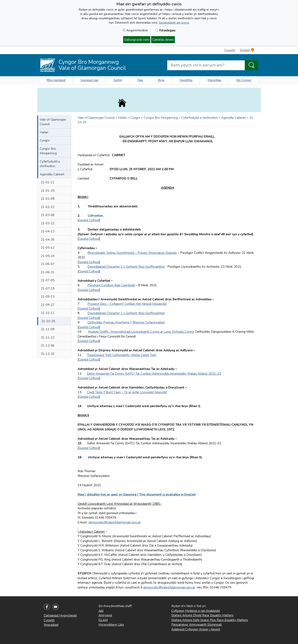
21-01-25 (48, 191)
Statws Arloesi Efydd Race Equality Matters (202, 615)
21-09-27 (48, 305)
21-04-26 (48, 240)
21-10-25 (48, 321)
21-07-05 (48, 280)
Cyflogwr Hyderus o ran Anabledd (196, 611)
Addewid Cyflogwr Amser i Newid (196, 629)
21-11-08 (48, 329)
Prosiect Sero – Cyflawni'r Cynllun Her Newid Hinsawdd (127, 304)
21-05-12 (48, 248)
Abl (101, 611)
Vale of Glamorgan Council (53, 122)
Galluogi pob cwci (137, 40)
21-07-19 (48, 289)
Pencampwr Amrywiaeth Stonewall (197, 625)
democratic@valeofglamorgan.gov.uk (114, 522)
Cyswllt (230, 50)
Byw (161, 80)
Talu (140, 80)
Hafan (44, 132)
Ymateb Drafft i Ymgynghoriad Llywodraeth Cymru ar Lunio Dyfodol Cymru (141, 332)
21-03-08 (48, 215)
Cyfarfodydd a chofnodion (50, 164)
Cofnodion (95, 216)
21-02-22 (48, 207)
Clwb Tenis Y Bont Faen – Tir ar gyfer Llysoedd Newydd (127, 392)
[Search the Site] (252, 65)
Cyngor (45, 140)
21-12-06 (48, 346)
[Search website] (206, 65)
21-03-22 (48, 223)
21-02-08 (48, 199)
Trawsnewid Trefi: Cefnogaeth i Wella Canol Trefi (121, 355)
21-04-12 (48, 231)
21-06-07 (48, 264)
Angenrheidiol (135, 30)
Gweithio (186, 80)
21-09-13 (48, 297)
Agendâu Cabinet (52, 174)
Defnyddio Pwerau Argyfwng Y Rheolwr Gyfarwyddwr (126, 322)
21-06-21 (48, 272)
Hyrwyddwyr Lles (111, 625)
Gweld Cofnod (89, 220)
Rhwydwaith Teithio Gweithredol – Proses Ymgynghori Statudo (132, 253)
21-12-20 (48, 354)
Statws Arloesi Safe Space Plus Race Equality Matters (210, 620)
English (247, 50)
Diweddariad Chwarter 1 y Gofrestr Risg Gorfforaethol (126, 267)
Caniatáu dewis (163, 40)
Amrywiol (105, 615)
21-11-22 (48, 337)
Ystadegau (165, 30)
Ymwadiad (51, 625)
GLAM (103, 620)
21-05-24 (48, 256)
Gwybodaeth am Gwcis (174, 23)
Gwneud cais (90, 80)
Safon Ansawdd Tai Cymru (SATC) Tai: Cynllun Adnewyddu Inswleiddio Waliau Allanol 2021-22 (154, 374)
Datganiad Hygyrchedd (60, 615)
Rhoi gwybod (56, 80)
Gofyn (118, 80)
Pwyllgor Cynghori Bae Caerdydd (111, 285)
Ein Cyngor (244, 80)
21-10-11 (48, 313)
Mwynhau (214, 80)
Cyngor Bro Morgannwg (48, 151)
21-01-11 (48, 182)
